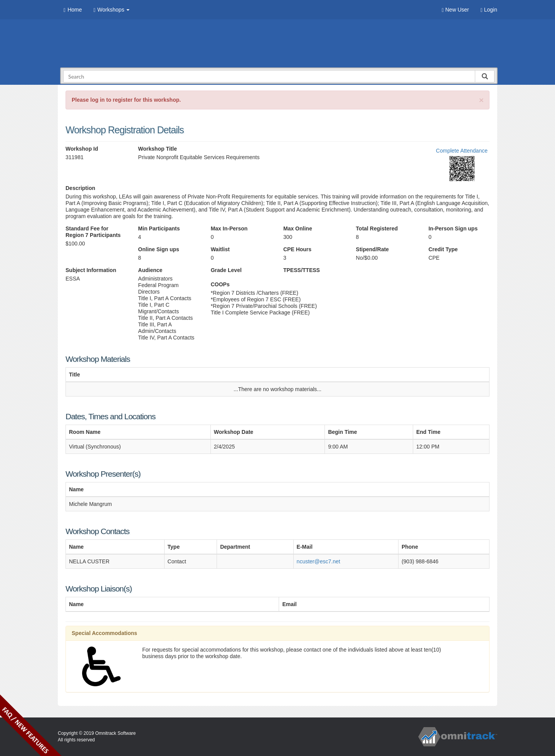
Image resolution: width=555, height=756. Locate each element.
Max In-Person (229, 228)
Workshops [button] (111, 10)
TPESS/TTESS (302, 270)
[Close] (481, 100)
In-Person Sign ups (453, 228)
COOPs (220, 284)
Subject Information (91, 270)
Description (80, 188)
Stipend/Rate (372, 249)
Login (489, 10)
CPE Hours (297, 249)
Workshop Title (157, 149)
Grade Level (226, 270)
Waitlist (220, 249)
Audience (150, 270)
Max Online (298, 228)
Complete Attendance (462, 151)
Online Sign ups (159, 249)
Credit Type (443, 249)
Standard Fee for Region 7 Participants (93, 232)
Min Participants (159, 228)
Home (73, 10)
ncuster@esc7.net (319, 561)
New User (455, 10)
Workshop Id (82, 149)
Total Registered (377, 228)
